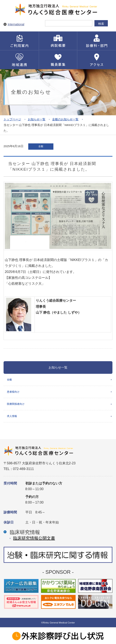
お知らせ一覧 (37, 119)
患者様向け (13, 392)
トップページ (12, 119)
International (16, 24)
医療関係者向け (16, 404)
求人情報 (12, 416)
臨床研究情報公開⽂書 (34, 538)
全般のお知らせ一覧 (65, 119)
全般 (9, 380)
